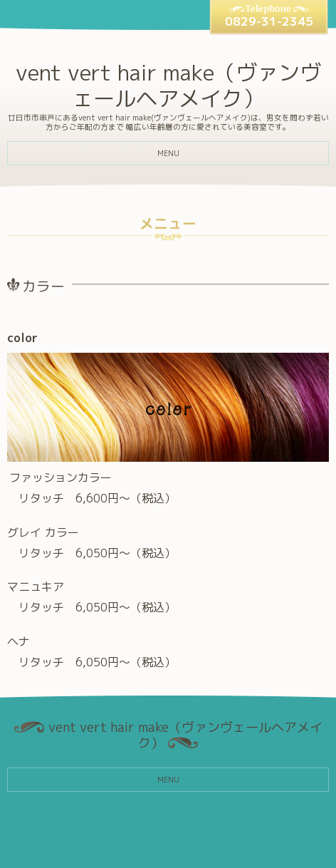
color (22, 337)
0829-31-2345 (269, 21)
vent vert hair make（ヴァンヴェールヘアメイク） (168, 86)
